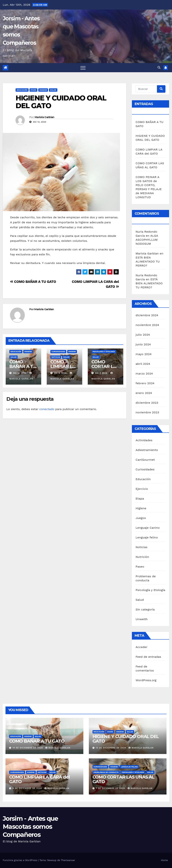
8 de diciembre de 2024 (28, 788)
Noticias (56, 357)
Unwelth (142, 619)
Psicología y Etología (104, 352)
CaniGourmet (145, 460)
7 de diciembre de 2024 (111, 788)
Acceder (142, 647)
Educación (22, 90)
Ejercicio (142, 489)
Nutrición (142, 557)
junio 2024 (143, 344)
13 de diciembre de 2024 (111, 748)
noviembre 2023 (147, 412)
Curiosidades (58, 352)
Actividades (144, 440)
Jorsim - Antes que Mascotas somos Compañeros (30, 827)
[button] (159, 68)
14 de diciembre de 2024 (28, 748)
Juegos (141, 518)
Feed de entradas (148, 657)
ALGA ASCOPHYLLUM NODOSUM (147, 240)
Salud (53, 90)
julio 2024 (143, 335)
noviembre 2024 (147, 325)
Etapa (34, 90)
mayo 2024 (144, 354)
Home (164, 860)
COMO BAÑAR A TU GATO (33, 282)
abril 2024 (143, 364)
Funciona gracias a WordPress (20, 860)
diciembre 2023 (147, 403)
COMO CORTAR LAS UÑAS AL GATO (123, 779)
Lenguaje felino (147, 537)
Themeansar (68, 860)
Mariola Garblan (45, 117)
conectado (47, 409)
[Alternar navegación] (83, 68)
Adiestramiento (147, 450)
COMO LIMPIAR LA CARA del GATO (39, 779)
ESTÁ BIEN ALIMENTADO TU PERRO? (148, 261)
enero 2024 (144, 393)
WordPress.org (146, 680)
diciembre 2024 (147, 315)
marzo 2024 (144, 374)
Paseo (140, 567)
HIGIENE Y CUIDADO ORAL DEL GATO (61, 102)
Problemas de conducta (106, 772)
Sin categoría (145, 609)
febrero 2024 (145, 383)
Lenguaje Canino (148, 528)
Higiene (43, 90)
